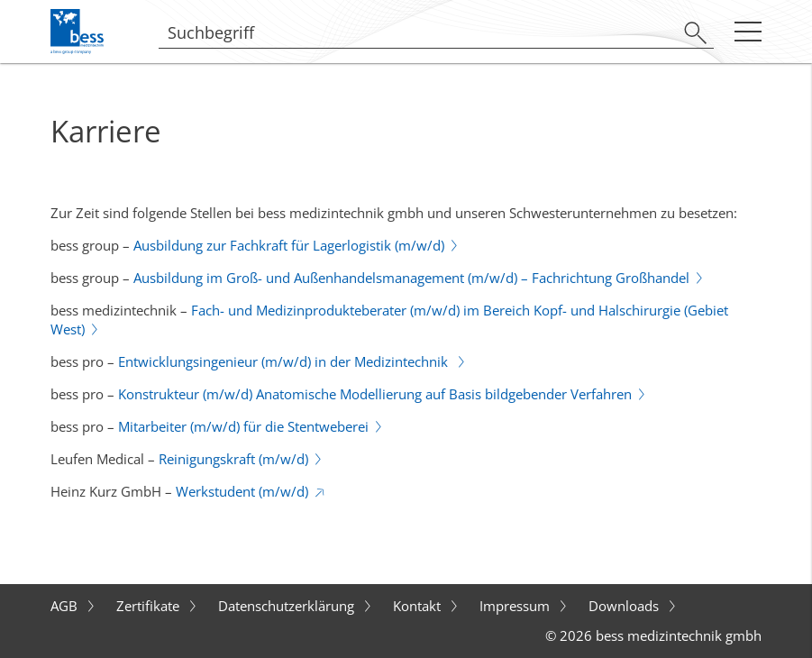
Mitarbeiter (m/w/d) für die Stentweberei (243, 426)
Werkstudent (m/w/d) (242, 491)
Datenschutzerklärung (288, 606)
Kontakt (419, 606)
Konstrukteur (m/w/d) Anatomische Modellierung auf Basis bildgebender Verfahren (375, 394)
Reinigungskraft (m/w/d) (233, 459)
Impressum (516, 606)
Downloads (625, 606)
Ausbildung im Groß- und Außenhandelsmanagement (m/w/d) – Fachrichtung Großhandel (411, 278)
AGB (66, 606)
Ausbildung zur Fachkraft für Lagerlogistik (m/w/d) (289, 245)
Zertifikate (150, 606)
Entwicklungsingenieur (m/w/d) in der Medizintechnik (285, 361)
